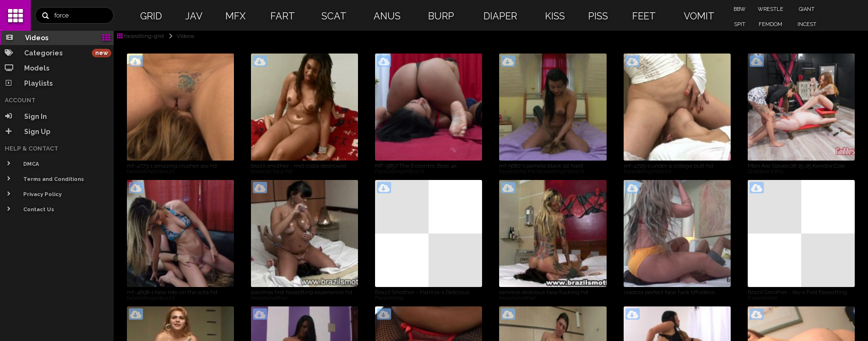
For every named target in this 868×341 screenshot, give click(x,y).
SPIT (740, 24)
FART (283, 16)
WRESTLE (770, 9)
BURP (441, 16)
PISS (598, 16)
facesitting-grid (140, 36)
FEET (644, 16)
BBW (740, 9)
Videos (180, 36)
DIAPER (500, 16)
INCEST (807, 24)
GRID (151, 16)
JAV (194, 16)
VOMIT (699, 16)
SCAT (334, 16)
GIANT (807, 9)
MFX (236, 16)
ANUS (387, 16)
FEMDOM (770, 24)
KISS (555, 16)
